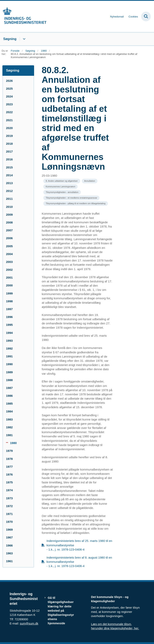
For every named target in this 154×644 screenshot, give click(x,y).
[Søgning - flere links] (24, 39)
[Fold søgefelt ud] (146, 16)
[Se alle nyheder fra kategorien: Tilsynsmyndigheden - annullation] (62, 192)
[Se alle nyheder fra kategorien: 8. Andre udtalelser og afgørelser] (62, 181)
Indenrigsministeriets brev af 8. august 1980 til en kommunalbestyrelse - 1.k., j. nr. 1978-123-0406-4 (79, 562)
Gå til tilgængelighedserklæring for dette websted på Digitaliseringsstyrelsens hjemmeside (61, 610)
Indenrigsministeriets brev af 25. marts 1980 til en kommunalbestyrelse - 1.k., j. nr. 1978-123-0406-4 (79, 545)
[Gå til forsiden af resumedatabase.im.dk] (23, 16)
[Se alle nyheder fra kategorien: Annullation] (90, 181)
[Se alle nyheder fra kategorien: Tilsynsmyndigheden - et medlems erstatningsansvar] (71, 198)
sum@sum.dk (29, 623)
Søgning (10, 39)
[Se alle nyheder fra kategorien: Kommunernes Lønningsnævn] (60, 187)
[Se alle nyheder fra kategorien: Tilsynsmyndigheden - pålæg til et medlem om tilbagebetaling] (76, 204)
